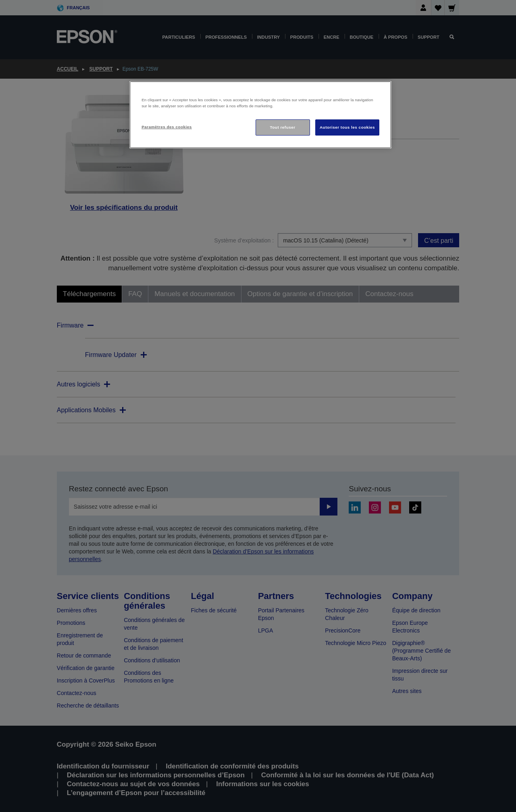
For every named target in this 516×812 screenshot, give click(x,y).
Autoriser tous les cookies (347, 127)
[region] (260, 115)
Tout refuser (282, 127)
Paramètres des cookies (167, 127)
